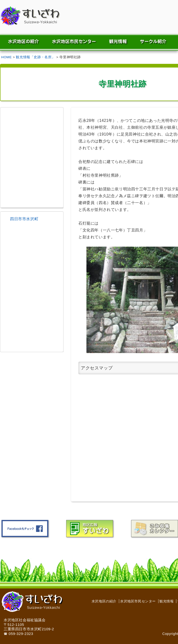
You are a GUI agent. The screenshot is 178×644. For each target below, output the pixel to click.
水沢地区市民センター (138, 601)
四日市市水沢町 (24, 219)
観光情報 (167, 601)
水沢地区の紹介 (104, 601)
